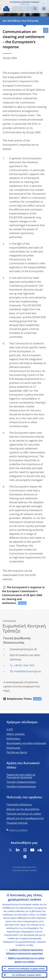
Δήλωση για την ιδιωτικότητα (23, 809)
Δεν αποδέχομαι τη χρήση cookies (27, 975)
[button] (44, 3)
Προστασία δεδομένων (19, 804)
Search (35, 9)
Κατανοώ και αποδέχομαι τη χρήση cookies (26, 969)
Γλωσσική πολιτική (17, 823)
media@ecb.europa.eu (27, 671)
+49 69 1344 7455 (24, 665)
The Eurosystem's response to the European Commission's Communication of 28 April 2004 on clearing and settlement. (23, 595)
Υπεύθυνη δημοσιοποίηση (21, 786)
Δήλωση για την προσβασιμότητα (25, 818)
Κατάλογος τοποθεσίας (18, 830)
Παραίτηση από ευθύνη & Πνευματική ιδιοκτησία (21, 776)
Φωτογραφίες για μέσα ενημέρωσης (26, 743)
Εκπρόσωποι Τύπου (19, 699)
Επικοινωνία (13, 748)
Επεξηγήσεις (13, 739)
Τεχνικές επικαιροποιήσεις (21, 782)
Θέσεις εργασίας (16, 734)
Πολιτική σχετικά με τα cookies (24, 814)
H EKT (10, 729)
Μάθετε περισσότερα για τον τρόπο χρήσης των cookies (26, 960)
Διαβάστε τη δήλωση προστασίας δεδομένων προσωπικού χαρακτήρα (25, 952)
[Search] (23, 9)
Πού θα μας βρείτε (17, 752)
